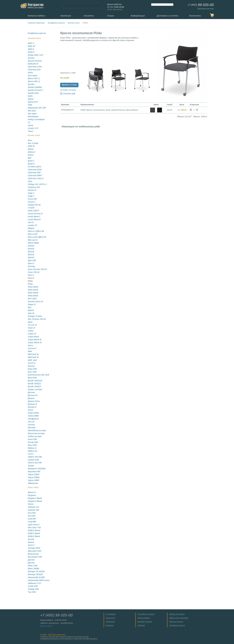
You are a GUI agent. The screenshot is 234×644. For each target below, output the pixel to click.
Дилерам (141, 625)
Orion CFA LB (34, 272)
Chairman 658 (34, 173)
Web (30, 351)
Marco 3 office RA (36, 231)
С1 (29, 123)
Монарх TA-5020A (36, 572)
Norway (31, 266)
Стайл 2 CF (33, 128)
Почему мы (110, 618)
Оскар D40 (33, 442)
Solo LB (31, 313)
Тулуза (31, 466)
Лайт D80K (33, 416)
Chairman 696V (35, 176)
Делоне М (33, 395)
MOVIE (31, 246)
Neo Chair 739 (34, 528)
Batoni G (32, 492)
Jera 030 (32, 516)
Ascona (31, 58)
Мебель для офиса (177, 614)
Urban (31, 331)
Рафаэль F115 (34, 583)
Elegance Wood (35, 498)
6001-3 (31, 43)
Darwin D (32, 190)
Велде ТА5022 (34, 384)
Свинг (31, 125)
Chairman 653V (35, 170)
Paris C (31, 275)
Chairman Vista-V (36, 179)
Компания (66, 16)
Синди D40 (33, 586)
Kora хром (32, 76)
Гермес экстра (35, 390)
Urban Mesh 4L (35, 340)
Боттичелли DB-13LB (38, 375)
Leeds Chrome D (35, 214)
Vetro (30, 346)
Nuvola (31, 539)
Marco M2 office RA (37, 237)
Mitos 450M (33, 243)
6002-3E (32, 46)
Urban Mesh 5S (35, 343)
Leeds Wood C (34, 217)
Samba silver (33, 93)
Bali (29, 158)
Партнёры (110, 622)
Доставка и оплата (167, 16)
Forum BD (32, 199)
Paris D (31, 278)
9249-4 (31, 52)
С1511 (31, 454)
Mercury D (33, 240)
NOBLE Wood (34, 534)
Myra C (31, 264)
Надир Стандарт (36, 120)
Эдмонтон (33, 483)
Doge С (31, 196)
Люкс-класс (33, 487)
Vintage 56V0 (34, 548)
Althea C (32, 152)
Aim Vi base (33, 143)
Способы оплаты (68, 90)
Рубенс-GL (33, 451)
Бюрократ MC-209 (37, 108)
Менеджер (33, 117)
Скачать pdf (68, 94)
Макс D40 (32, 566)
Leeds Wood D (34, 220)
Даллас (31, 560)
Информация (138, 16)
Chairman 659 (34, 70)
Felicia (31, 504)
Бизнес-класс (74, 23)
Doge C (31, 193)
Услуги (111, 16)
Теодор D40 (33, 589)
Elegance (32, 495)
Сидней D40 (33, 460)
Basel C (31, 161)
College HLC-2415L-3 (37, 184)
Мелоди (32, 428)
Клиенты (89, 16)
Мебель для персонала (179, 618)
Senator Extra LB (35, 302)
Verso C (31, 545)
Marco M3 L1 (34, 79)
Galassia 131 (33, 507)
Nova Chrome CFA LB (37, 269)
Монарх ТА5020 (35, 575)
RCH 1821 (32, 299)
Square (31, 542)
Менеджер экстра (37, 431)
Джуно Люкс (34, 401)
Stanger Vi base (35, 316)
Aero (30, 140)
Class (30, 181)
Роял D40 (32, 445)
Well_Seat (32, 360)
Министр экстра (36, 434)
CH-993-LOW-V (35, 167)
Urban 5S (32, 334)
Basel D (31, 164)
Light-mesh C (34, 525)
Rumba (31, 84)
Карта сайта (46, 626)
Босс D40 (32, 372)
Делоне (31, 393)
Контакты (195, 16)
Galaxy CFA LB (34, 205)
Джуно (31, 398)
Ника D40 (32, 439)
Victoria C (32, 349)
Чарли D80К (33, 480)
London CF (32, 225)
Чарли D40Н (34, 475)
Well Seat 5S (33, 357)
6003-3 (31, 49)
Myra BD (32, 261)
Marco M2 (33, 234)
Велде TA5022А (35, 381)
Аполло (31, 366)
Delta (30, 73)
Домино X (32, 404)
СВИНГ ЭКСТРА (35, 457)
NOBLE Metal (34, 531)
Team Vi (31, 328)
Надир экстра (35, 436)
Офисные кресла (176, 622)
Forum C (32, 202)
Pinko (30, 281)
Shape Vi (32, 305)
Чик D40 (32, 592)
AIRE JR (31, 146)
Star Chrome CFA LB (37, 319)
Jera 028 (32, 513)
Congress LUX (34, 187)
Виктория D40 (35, 557)
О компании (111, 614)
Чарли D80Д (34, 478)
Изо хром (32, 114)
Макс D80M (33, 569)
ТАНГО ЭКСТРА (35, 463)
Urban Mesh (33, 337)
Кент (30, 410)
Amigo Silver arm (36, 55)
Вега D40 (32, 378)
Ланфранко (33, 419)
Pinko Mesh (33, 287)
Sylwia (31, 99)
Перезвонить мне (205, 9)
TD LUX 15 (32, 325)
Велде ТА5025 (34, 387)
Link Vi (31, 223)
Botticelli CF (33, 64)
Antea (31, 155)
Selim (30, 96)
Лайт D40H (33, 413)
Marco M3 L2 (34, 81)
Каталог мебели (36, 16)
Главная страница (36, 23)
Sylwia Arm (33, 102)
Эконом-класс (34, 38)
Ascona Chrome (35, 61)
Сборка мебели (144, 618)
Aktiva (31, 149)
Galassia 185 (33, 510)
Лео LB (31, 422)
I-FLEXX (31, 208)
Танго (30, 131)
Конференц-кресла (56, 23)
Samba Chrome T (36, 90)
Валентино (33, 554)
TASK (30, 105)
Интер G (32, 407)
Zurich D (32, 363)
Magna (31, 228)
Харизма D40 (34, 472)
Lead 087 (32, 519)
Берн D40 (32, 369)
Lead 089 (32, 522)
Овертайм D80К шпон (39, 580)
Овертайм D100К (36, 577)
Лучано (31, 425)
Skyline (31, 310)
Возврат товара (145, 622)
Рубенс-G (32, 448)
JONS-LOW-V (33, 211)
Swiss (30, 322)
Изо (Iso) (32, 111)
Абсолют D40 (34, 551)
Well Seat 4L (33, 354)
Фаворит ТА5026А (37, 469)
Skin (30, 308)
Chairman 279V (35, 67)
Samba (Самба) (35, 87)
